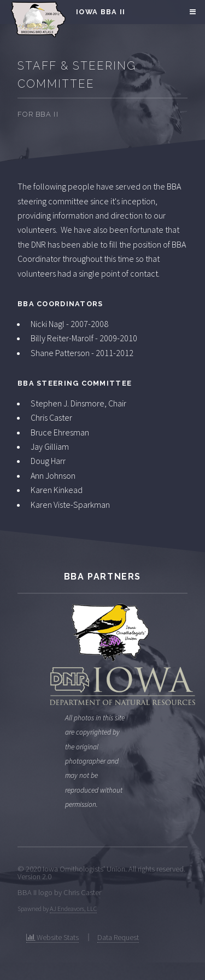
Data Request (118, 937)
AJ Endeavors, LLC (73, 909)
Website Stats (52, 937)
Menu (191, 12)
